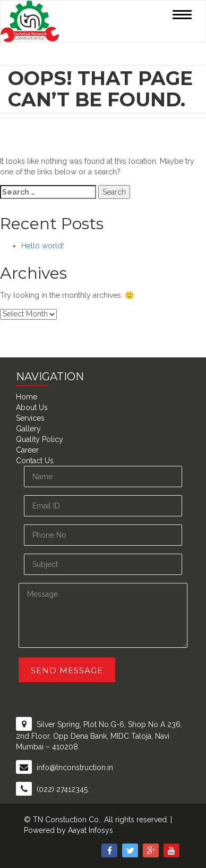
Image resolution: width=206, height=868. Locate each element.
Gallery (28, 429)
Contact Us (35, 461)
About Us (32, 407)
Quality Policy (40, 439)
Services (30, 418)
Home (27, 397)
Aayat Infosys (91, 830)
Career (27, 450)
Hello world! (42, 246)
